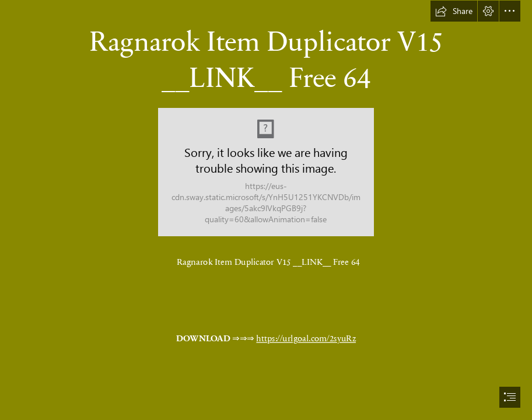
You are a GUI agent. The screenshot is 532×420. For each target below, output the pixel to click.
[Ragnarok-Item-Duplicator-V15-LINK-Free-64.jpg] (266, 172)
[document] (266, 210)
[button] (454, 11)
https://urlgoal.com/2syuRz (307, 338)
